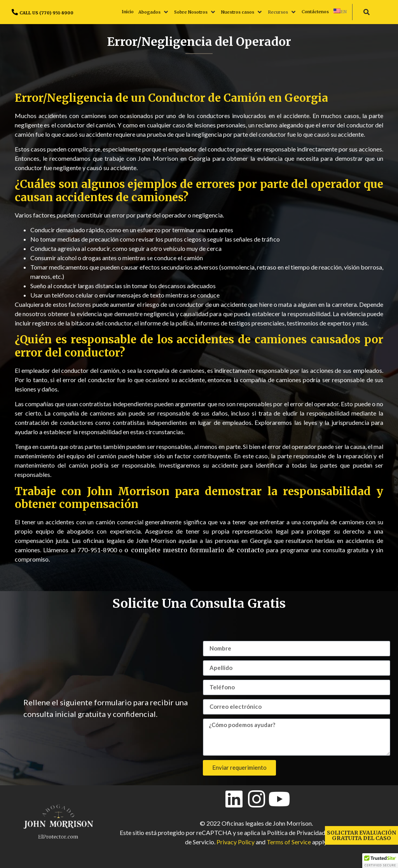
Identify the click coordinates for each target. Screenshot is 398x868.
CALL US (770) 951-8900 (46, 13)
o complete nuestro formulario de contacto (195, 550)
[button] (154, 12)
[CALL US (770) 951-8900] (15, 12)
